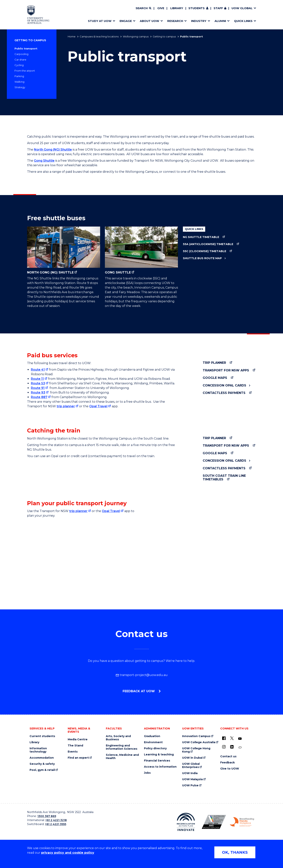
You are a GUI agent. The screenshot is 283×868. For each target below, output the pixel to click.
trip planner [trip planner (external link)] (66, 406)
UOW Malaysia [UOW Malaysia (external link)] (192, 779)
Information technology (38, 750)
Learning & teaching (159, 755)
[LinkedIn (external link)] (232, 747)
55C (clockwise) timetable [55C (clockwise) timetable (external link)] (205, 251)
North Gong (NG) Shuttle (53, 150)
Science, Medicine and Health (122, 757)
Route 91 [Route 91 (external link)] (38, 388)
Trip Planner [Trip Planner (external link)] (214, 363)
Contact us (228, 756)
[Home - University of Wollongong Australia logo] (38, 15)
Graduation (152, 736)
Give (161, 8)
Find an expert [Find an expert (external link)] (78, 758)
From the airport (25, 71)
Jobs (147, 773)
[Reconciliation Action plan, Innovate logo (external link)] (186, 822)
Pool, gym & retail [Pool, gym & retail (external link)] (42, 770)
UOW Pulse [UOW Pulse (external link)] (190, 785)
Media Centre (78, 739)
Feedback (228, 763)
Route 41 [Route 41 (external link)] (38, 370)
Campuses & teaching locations (99, 36)
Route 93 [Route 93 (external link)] (38, 392)
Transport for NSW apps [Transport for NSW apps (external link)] (226, 370)
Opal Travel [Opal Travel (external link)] (98, 406)
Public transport (26, 48)
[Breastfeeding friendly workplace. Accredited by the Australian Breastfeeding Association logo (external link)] (242, 822)
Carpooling (21, 54)
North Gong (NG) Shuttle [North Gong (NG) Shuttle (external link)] (64, 250)
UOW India (190, 773)
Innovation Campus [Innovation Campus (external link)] (196, 736)
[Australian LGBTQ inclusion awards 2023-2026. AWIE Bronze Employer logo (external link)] (214, 822)
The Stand (75, 746)
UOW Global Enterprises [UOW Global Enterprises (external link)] (191, 766)
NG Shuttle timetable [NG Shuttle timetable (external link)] (201, 237)
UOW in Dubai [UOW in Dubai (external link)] (192, 758)
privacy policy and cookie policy (68, 853)
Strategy (20, 87)
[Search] (143, 8)
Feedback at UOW (139, 691)
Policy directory (155, 748)
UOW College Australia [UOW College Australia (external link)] (199, 742)
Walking (19, 82)
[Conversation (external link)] (240, 747)
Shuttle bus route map (202, 258)
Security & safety (42, 764)
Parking (19, 76)
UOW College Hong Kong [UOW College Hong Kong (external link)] (196, 750)
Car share (20, 60)
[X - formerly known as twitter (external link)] (232, 738)
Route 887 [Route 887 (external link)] (39, 397)
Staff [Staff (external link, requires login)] (218, 8)
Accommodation (42, 758)
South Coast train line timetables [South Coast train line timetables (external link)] (224, 478)
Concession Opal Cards (224, 385)
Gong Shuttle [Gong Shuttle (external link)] (141, 250)
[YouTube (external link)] (240, 739)
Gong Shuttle (44, 161)
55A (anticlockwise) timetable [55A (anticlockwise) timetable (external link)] (208, 244)
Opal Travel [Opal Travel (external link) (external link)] (111, 511)
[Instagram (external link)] (224, 747)
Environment (153, 742)
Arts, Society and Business (118, 738)
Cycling (19, 65)
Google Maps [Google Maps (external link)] (215, 378)
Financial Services (157, 761)
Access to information (160, 767)
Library (177, 8)
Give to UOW (230, 769)
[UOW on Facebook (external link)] (224, 738)
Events (73, 752)
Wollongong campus (136, 36)
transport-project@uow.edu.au (142, 675)
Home (72, 36)
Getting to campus (164, 36)
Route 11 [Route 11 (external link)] (37, 379)
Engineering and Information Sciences (122, 747)
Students (197, 8)
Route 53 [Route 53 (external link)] (38, 383)
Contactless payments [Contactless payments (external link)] (224, 393)
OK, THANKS (235, 852)
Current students (42, 736)
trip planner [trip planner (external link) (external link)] (78, 511)
